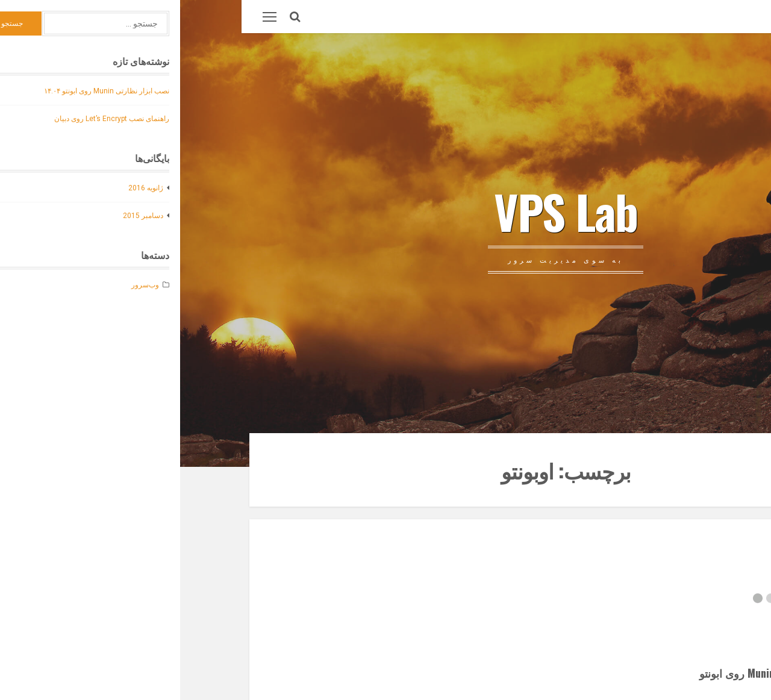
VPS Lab (385, 211)
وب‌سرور (639, 17)
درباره (679, 17)
